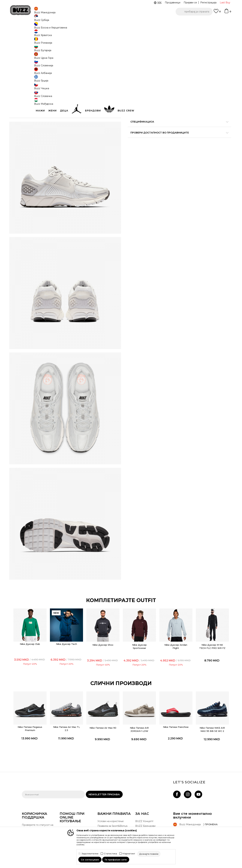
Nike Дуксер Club (41, 607)
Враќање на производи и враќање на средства (75, 801)
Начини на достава (71, 794)
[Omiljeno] (217, 13)
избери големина (139, 55)
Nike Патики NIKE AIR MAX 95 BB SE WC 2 (202, 689)
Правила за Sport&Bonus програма (112, 793)
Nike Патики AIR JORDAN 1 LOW (137, 688)
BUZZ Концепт (144, 787)
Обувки (62, 27)
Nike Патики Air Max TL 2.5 (73, 687)
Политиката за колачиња (112, 818)
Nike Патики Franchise (170, 687)
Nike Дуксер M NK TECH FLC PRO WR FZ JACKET (202, 611)
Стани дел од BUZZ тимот (151, 810)
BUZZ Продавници (147, 801)
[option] (121, 22)
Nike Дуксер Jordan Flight (170, 609)
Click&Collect (105, 800)
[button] (194, 12)
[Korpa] (228, 12)
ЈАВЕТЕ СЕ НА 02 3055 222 (79, 22)
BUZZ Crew (142, 796)
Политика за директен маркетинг (111, 811)
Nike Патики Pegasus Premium (41, 687)
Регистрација (208, 3)
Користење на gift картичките (108, 824)
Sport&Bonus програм (148, 806)
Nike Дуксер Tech (73, 607)
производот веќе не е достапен (154, 92)
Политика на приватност (112, 805)
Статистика (110, 854)
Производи (49, 27)
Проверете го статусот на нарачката (38, 792)
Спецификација (171, 128)
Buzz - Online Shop (31, 27)
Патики (72, 27)
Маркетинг (129, 854)
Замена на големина (72, 807)
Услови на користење (111, 787)
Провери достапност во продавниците (171, 139)
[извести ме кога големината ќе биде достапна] (133, 61)
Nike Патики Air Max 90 (105, 688)
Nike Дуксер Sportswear (137, 609)
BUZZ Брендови (145, 791)
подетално (211, 121)
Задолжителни (90, 854)
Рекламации (67, 812)
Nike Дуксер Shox (105, 607)
